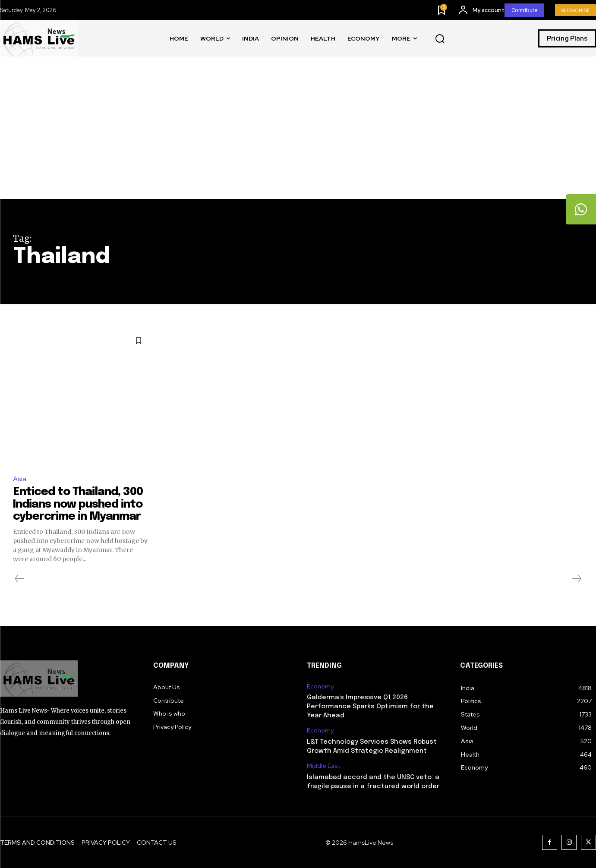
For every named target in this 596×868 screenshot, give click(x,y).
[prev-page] (20, 579)
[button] (440, 39)
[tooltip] (581, 209)
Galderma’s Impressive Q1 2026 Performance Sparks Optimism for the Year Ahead (370, 707)
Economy (320, 687)
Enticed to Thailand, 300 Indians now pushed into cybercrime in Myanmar (78, 504)
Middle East (323, 766)
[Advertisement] (298, 134)
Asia (20, 479)
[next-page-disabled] (576, 579)
